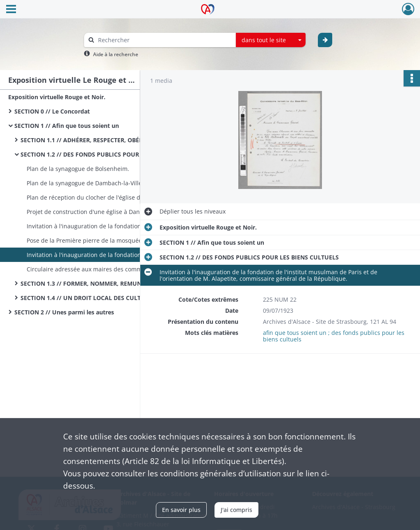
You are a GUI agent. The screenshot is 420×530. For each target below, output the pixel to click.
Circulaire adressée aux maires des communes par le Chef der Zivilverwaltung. (109, 269)
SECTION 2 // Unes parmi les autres (64, 312)
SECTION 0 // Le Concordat (52, 111)
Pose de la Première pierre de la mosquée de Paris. (97, 240)
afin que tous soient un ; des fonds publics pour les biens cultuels (334, 336)
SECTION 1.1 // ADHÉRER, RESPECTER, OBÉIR (83, 140)
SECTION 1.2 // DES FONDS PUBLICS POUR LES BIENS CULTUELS (103, 154)
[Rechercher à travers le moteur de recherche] (164, 40)
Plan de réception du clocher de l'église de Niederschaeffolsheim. (109, 197)
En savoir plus (181, 510)
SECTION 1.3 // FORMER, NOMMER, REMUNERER (88, 283)
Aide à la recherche (116, 54)
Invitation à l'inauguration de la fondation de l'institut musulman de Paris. (109, 226)
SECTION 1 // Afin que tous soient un (67, 126)
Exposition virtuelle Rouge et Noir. (57, 97)
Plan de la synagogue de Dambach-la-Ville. (85, 183)
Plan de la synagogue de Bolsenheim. (78, 169)
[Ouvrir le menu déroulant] (11, 10)
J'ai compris (236, 510)
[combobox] (271, 40)
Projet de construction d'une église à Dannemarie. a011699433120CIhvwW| (109, 212)
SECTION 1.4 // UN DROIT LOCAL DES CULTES (84, 298)
